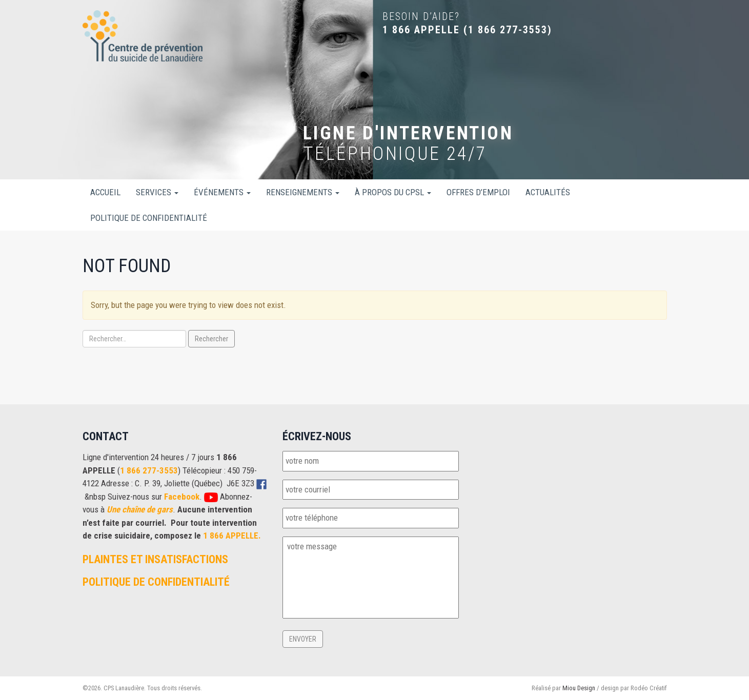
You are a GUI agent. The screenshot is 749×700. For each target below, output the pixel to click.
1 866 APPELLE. (232, 536)
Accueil (105, 192)
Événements (222, 192)
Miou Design (579, 688)
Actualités (548, 192)
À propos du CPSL (393, 192)
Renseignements (303, 192)
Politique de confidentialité (149, 218)
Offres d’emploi (478, 192)
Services (157, 192)
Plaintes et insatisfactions (155, 559)
